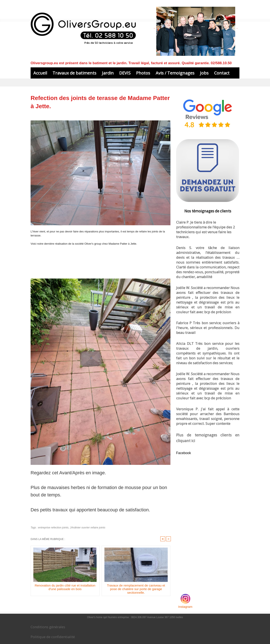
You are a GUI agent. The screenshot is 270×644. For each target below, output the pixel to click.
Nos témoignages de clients (208, 211)
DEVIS (125, 73)
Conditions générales (44, 622)
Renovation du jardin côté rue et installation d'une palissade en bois (65, 588)
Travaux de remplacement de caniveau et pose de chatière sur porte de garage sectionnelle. (136, 589)
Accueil (40, 73)
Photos (143, 73)
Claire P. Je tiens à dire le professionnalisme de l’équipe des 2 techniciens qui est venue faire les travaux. (207, 225)
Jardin (108, 73)
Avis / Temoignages (175, 73)
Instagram (185, 547)
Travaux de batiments (74, 73)
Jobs (204, 73)
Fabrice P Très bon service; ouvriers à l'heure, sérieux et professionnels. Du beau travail (208, 295)
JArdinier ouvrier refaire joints (84, 527)
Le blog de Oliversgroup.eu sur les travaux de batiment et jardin (41, 640)
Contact (222, 73)
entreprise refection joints (52, 527)
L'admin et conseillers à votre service (196, 45)
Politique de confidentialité (48, 631)
